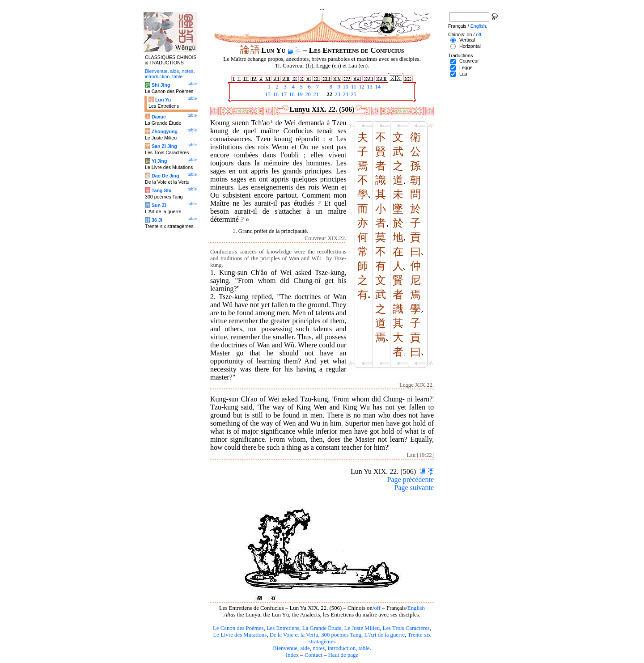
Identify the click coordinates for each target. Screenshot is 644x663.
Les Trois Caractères (406, 628)
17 (283, 94)
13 (369, 87)
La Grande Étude (322, 628)
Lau (463, 74)
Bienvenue (285, 648)
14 (377, 87)
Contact (314, 655)
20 (307, 94)
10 (345, 87)
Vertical (467, 40)
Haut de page (343, 655)
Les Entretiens (283, 628)
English (416, 608)
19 (299, 94)
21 (315, 94)
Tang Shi (161, 190)
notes (319, 648)
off (377, 608)
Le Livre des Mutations (240, 635)
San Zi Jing (164, 146)
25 (353, 94)
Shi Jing (161, 85)
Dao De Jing (165, 176)
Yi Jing (159, 161)
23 (337, 94)
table (364, 648)
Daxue (159, 117)
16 (275, 94)
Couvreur (469, 61)
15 (267, 94)
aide (305, 648)
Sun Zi (159, 205)
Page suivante (414, 488)
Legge (466, 68)
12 (361, 87)
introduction (342, 648)
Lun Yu (163, 100)
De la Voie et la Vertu (294, 635)
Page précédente (411, 479)
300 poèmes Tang (341, 635)
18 (291, 94)
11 (353, 87)
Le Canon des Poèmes (238, 628)
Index (292, 655)
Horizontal (470, 46)
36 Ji (157, 220)
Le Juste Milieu (362, 628)
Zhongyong (165, 131)
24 (345, 94)
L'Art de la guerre (384, 635)
